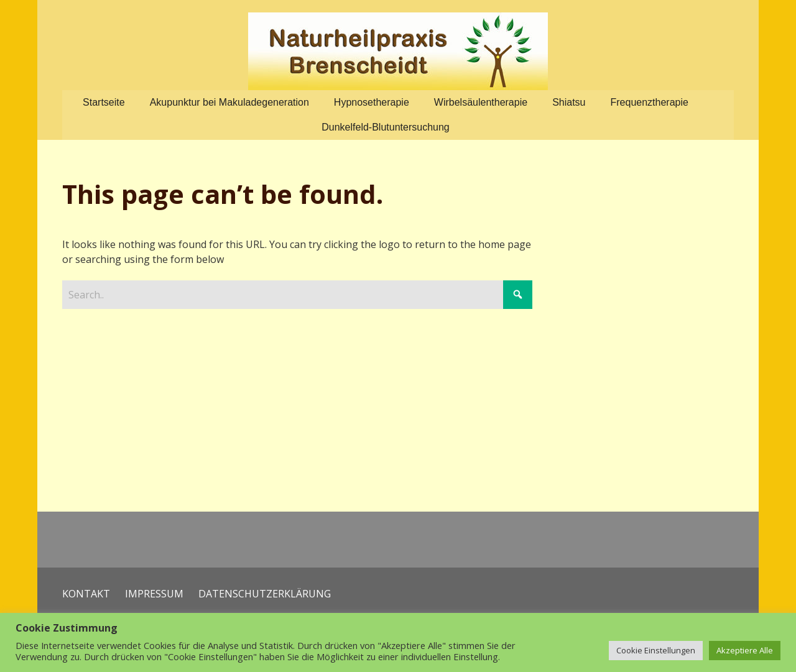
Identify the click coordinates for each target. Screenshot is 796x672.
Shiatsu (569, 102)
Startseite (104, 102)
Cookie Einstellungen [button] (656, 650)
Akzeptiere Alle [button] (745, 650)
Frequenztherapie (650, 102)
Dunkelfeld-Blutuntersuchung (385, 127)
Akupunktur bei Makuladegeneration (229, 102)
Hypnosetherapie (372, 102)
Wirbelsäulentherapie (481, 102)
